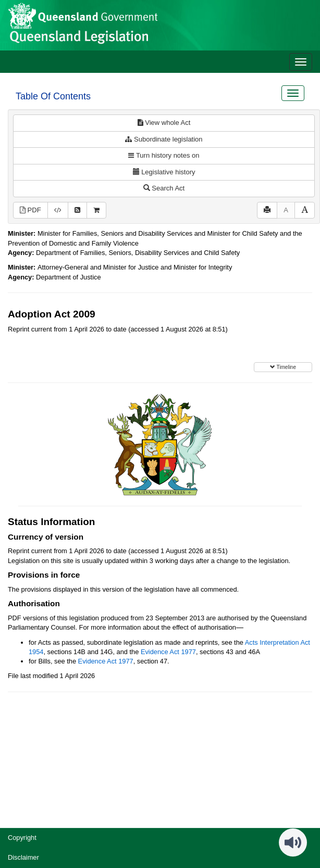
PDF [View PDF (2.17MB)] (30, 210)
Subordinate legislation (164, 139)
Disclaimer (23, 857)
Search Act (164, 188)
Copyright (22, 838)
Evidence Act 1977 (168, 652)
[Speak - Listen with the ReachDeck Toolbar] (293, 843)
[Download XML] (58, 210)
